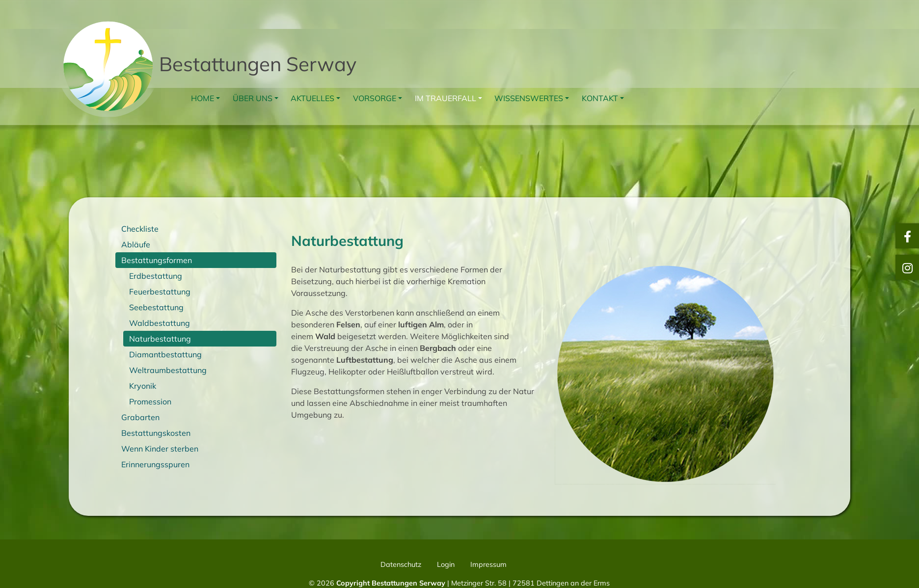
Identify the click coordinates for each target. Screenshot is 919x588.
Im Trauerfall (446, 98)
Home (203, 98)
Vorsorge (375, 98)
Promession (150, 401)
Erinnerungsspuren (155, 464)
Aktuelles (312, 98)
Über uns (253, 98)
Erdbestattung (156, 276)
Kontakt (600, 98)
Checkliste (140, 229)
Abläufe (136, 244)
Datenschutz (401, 564)
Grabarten (140, 417)
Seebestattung (156, 307)
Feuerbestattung (160, 292)
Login (446, 564)
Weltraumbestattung (168, 370)
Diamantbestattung (165, 354)
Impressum (488, 564)
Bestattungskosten (156, 433)
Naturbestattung (160, 339)
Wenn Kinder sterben (160, 449)
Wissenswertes (529, 98)
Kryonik (143, 386)
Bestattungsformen (157, 260)
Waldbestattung (160, 323)
